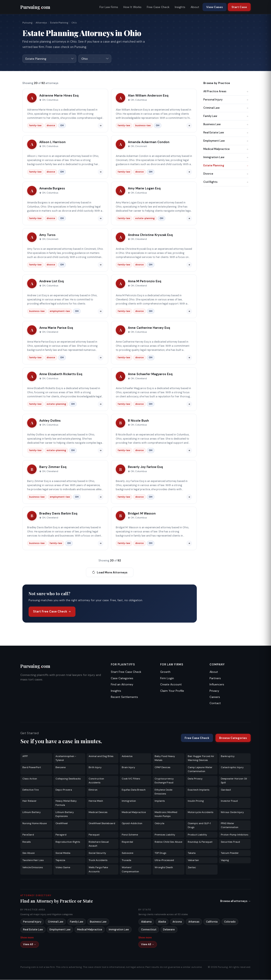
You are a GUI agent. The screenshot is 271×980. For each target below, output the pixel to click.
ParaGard (28, 835)
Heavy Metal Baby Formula (66, 803)
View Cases (215, 7)
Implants (160, 801)
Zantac (192, 868)
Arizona (177, 922)
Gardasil (226, 790)
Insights (180, 7)
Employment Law (226, 141)
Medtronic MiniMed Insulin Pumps (166, 814)
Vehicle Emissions (33, 868)
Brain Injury (128, 768)
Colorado (230, 922)
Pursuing (27, 23)
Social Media (63, 853)
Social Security (97, 853)
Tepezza (60, 860)
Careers (215, 697)
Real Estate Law (226, 133)
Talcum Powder (230, 853)
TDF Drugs (160, 853)
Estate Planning (59, 23)
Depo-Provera (64, 790)
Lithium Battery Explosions (65, 814)
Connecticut (149, 930)
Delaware (169, 930)
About (195, 7)
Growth (165, 672)
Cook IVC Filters (131, 779)
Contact (215, 703)
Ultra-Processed (164, 860)
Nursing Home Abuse (35, 824)
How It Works (132, 7)
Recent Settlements (124, 697)
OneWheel (62, 824)
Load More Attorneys (110, 573)
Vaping (225, 860)
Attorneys (41, 23)
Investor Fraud (229, 801)
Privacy (214, 691)
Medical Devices (98, 812)
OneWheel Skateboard (102, 824)
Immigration (129, 801)
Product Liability (197, 835)
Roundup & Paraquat (200, 842)
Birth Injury (95, 768)
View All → (30, 945)
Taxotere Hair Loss (33, 860)
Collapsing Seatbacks (68, 779)
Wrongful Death (164, 868)
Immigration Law (226, 157)
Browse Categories (233, 738)
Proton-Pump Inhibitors (235, 835)
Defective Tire (31, 790)
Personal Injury (226, 100)
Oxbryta (159, 824)
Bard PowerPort (32, 768)
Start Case (239, 7)
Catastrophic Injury (232, 768)
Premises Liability (165, 835)
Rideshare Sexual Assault (99, 844)
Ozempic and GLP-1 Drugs (199, 825)
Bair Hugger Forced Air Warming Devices (201, 758)
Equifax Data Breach (134, 790)
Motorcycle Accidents (201, 812)
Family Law (226, 116)
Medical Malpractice (226, 149)
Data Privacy (195, 779)
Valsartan (193, 860)
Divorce (226, 174)
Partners (215, 678)
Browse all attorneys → (235, 901)
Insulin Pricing (196, 801)
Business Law (226, 124)
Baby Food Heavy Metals (165, 758)
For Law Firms (109, 7)
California (212, 922)
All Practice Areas (226, 92)
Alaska (162, 922)
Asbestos (127, 756)
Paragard (61, 835)
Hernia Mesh (96, 801)
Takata (192, 853)
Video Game (63, 868)
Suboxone (127, 853)
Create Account (171, 685)
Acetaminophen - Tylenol (66, 758)
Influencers (217, 685)
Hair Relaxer (30, 801)
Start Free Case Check (52, 612)
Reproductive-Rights (68, 842)
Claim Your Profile (172, 691)
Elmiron (93, 790)
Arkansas (194, 922)
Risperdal (127, 842)
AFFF (25, 756)
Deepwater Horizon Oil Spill (234, 781)
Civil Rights (226, 182)
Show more (27, 938)
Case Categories (122, 678)
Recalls (27, 842)
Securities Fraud (230, 842)
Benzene (61, 768)
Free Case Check (158, 7)
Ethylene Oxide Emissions (163, 792)
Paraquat (94, 835)
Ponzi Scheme (130, 835)
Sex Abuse (28, 853)
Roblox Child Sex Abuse (168, 842)
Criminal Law (226, 108)
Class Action (30, 779)
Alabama (146, 922)
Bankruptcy (228, 756)
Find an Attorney (122, 685)
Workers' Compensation (130, 870)
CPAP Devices (163, 768)
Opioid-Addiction (132, 824)
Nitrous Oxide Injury (232, 812)
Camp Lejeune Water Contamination (200, 769)
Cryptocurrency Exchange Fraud (164, 781)
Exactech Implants (199, 790)
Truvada (126, 860)
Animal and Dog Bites (101, 756)
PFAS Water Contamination (230, 825)
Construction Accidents (96, 781)
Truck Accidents (98, 860)
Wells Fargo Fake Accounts (98, 870)
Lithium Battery (32, 812)
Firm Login (167, 678)
